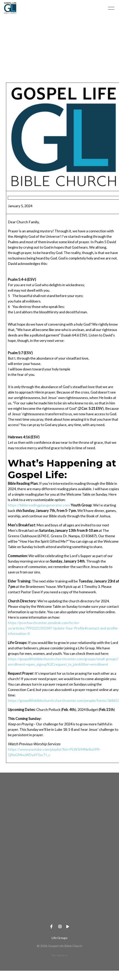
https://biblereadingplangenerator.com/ (39, 505)
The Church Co (59, 955)
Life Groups (59, 938)
